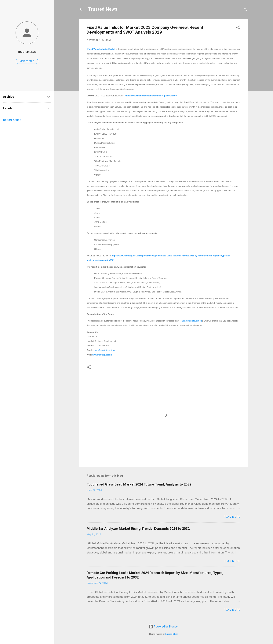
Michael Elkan (172, 634)
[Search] (246, 10)
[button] (238, 28)
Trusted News (103, 9)
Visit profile (27, 61)
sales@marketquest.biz (191, 321)
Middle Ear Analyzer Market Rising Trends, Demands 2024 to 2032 (138, 529)
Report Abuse (12, 120)
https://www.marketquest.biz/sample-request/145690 (151, 96)
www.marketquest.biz (102, 355)
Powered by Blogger (164, 627)
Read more (232, 517)
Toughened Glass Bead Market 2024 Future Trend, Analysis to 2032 (139, 484)
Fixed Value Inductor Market (101, 49)
